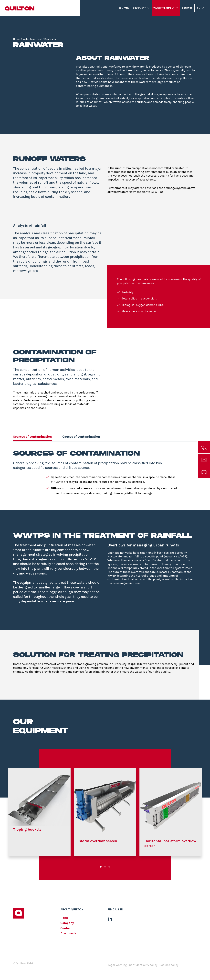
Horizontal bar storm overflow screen (170, 843)
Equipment (139, 8)
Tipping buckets (27, 830)
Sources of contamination (32, 437)
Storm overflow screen (98, 841)
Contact (187, 8)
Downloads (68, 933)
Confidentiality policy (143, 965)
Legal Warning (117, 965)
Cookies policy (169, 965)
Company (124, 8)
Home (17, 39)
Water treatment (164, 8)
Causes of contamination (81, 437)
